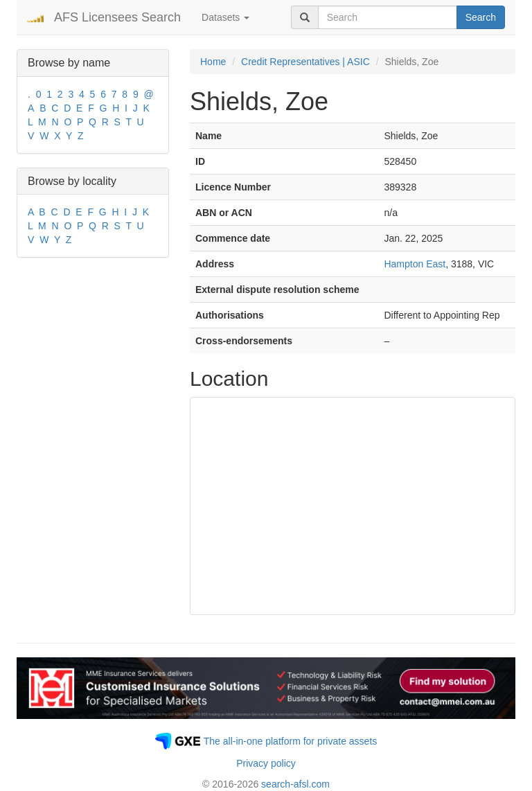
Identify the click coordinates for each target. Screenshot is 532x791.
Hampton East (415, 264)
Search (481, 17)
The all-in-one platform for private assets (291, 741)
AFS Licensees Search (117, 17)
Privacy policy (266, 763)
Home (213, 62)
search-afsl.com (295, 784)
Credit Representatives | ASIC (305, 62)
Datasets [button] (225, 17)
